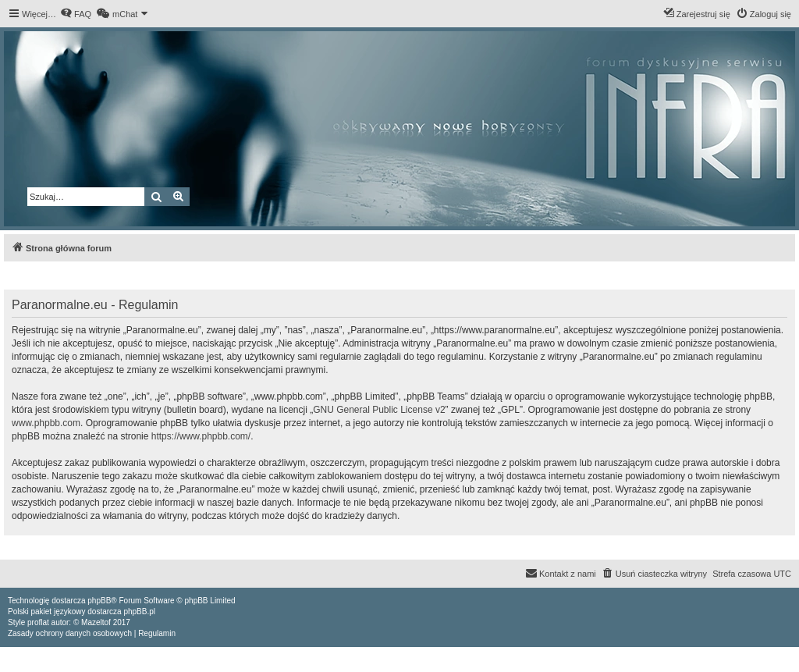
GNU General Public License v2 (379, 410)
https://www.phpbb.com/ (201, 436)
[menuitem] (76, 14)
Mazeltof (96, 622)
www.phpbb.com (46, 423)
